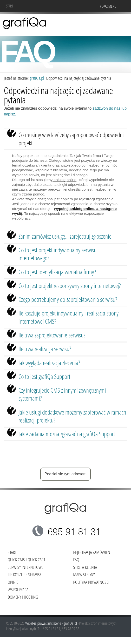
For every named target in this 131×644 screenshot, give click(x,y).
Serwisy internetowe (26, 567)
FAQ (76, 560)
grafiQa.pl (37, 78)
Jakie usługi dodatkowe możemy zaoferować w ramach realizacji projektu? (72, 416)
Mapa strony (84, 574)
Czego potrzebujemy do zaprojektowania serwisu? (68, 299)
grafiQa (25, 23)
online (71, 180)
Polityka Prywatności (91, 582)
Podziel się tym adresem (65, 474)
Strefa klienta (85, 567)
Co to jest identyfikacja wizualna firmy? (57, 272)
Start (10, 6)
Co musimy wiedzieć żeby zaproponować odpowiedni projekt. (71, 139)
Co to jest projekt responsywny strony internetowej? (70, 286)
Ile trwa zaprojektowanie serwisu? (52, 335)
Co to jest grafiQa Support (44, 376)
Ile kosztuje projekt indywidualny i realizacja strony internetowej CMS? (69, 317)
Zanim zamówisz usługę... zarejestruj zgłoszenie (65, 236)
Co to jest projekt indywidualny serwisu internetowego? (58, 254)
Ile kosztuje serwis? (24, 574)
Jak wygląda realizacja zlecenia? (49, 363)
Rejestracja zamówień (92, 552)
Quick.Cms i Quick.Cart (26, 560)
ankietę (59, 180)
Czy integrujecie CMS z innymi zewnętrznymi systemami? (62, 394)
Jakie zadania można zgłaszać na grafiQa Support (67, 434)
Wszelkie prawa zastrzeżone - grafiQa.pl (51, 623)
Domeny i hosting (23, 597)
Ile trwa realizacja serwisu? (45, 349)
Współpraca (18, 589)
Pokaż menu (108, 6)
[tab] (65, 139)
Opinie (13, 582)
